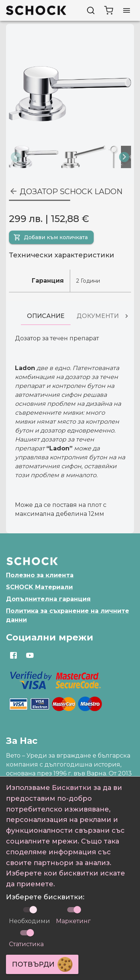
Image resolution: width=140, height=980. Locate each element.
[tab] (46, 316)
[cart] (109, 10)
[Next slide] (124, 157)
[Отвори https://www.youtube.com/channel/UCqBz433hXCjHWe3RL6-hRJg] (30, 655)
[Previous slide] (16, 157)
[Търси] (91, 10)
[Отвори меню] (127, 10)
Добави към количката (51, 237)
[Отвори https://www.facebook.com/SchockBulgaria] (13, 655)
